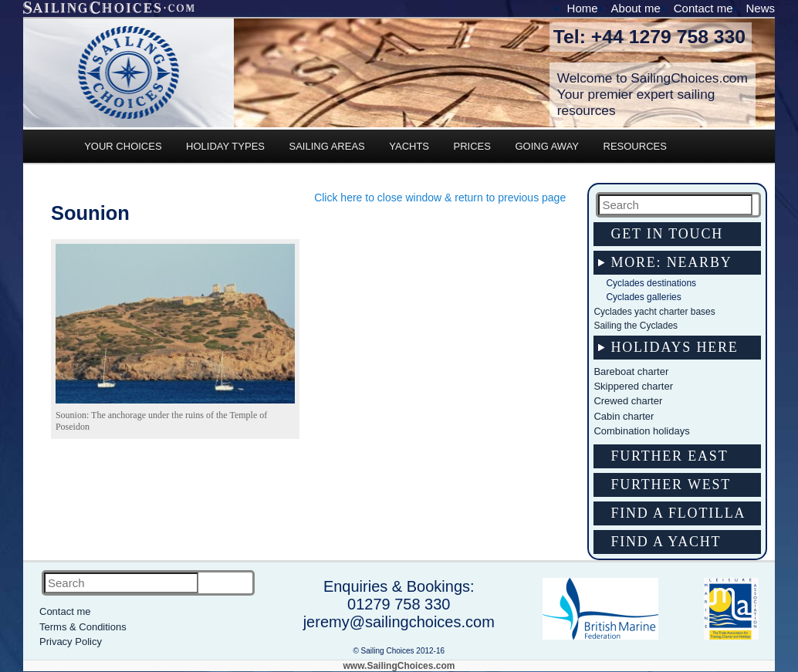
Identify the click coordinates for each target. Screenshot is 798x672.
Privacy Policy (71, 642)
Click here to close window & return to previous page (440, 198)
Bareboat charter (631, 371)
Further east (669, 456)
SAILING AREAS (326, 146)
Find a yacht (666, 542)
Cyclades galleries (643, 297)
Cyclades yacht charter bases (654, 312)
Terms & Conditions (83, 627)
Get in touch (667, 234)
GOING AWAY (547, 146)
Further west (671, 485)
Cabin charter (624, 416)
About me (636, 8)
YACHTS (409, 146)
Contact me (703, 8)
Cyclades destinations (651, 283)
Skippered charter (633, 386)
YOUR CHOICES (123, 146)
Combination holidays (641, 431)
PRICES (472, 146)
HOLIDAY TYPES (225, 146)
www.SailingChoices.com (399, 666)
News (760, 8)
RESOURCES (635, 146)
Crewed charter (628, 401)
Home (583, 8)
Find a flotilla (678, 513)
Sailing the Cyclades (636, 326)
